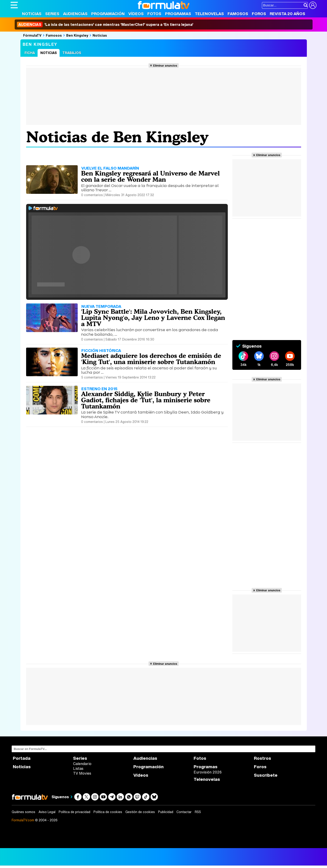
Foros (259, 14)
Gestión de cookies (140, 812)
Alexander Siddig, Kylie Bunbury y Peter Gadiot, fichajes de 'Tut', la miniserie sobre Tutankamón (146, 400)
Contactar (184, 812)
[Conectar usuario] (313, 5)
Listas (78, 768)
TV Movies (82, 773)
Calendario (82, 764)
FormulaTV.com (23, 820)
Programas (178, 14)
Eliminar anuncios (165, 65)
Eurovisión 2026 (208, 772)
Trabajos (72, 53)
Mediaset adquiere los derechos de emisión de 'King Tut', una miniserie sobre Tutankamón (151, 359)
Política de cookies (108, 812)
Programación (108, 14)
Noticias (32, 14)
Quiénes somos (23, 812)
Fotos (154, 14)
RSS (198, 812)
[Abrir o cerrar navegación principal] (14, 5)
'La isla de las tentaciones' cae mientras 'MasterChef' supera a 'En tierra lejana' (105, 24)
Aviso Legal (47, 812)
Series (52, 14)
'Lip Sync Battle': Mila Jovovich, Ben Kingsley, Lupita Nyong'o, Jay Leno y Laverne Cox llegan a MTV (153, 318)
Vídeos (136, 14)
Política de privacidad (74, 812)
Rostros (262, 758)
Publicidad (166, 812)
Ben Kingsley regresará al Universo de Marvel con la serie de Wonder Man (150, 176)
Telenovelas (209, 14)
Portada (22, 758)
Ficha (30, 53)
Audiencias (75, 14)
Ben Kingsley (77, 35)
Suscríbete (266, 775)
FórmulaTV (32, 35)
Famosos (238, 14)
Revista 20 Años (287, 14)
